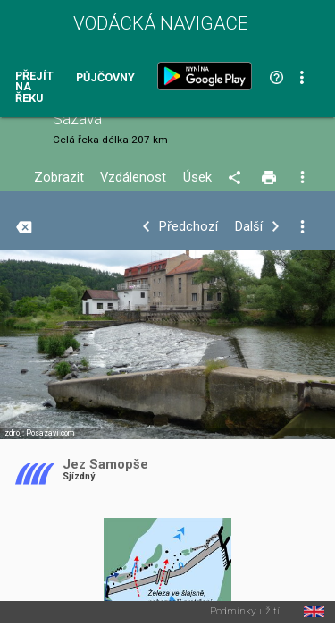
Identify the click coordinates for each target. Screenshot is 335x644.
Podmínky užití (245, 612)
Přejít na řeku (34, 88)
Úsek (197, 178)
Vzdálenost (133, 178)
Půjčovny (105, 78)
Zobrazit (59, 178)
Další (249, 227)
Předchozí (188, 227)
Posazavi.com (50, 433)
